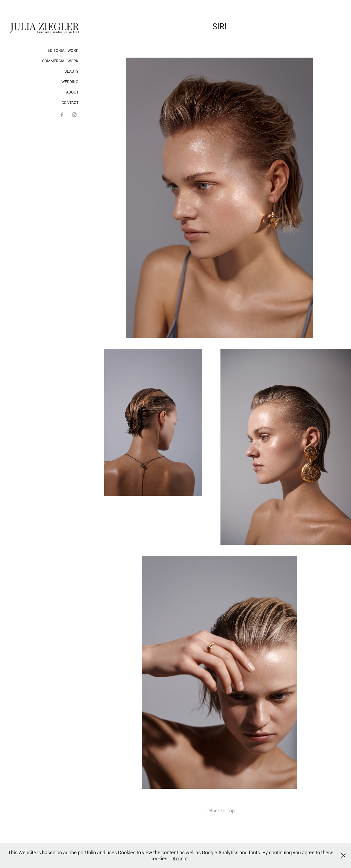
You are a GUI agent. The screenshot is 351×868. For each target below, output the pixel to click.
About (72, 92)
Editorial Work (63, 50)
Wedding (70, 82)
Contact (70, 102)
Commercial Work (60, 61)
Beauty (71, 71)
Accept (180, 858)
